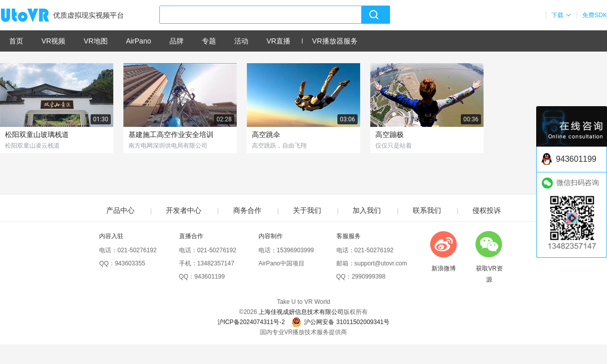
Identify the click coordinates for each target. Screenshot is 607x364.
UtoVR (36, 16)
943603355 (130, 263)
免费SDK (595, 15)
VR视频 (53, 41)
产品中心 (120, 210)
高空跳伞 (266, 134)
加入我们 (367, 210)
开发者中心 (184, 210)
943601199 (209, 277)
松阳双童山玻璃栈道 (37, 134)
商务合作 (247, 210)
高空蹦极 (389, 134)
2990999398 (368, 277)
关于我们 (307, 210)
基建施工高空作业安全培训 (171, 134)
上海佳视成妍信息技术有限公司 (301, 312)
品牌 (177, 41)
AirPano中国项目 (281, 263)
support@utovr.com (381, 263)
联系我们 (427, 210)
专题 (209, 41)
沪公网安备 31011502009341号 (340, 322)
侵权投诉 (487, 210)
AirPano (139, 41)
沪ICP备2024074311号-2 (251, 322)
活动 (241, 41)
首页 (16, 41)
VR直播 (278, 41)
